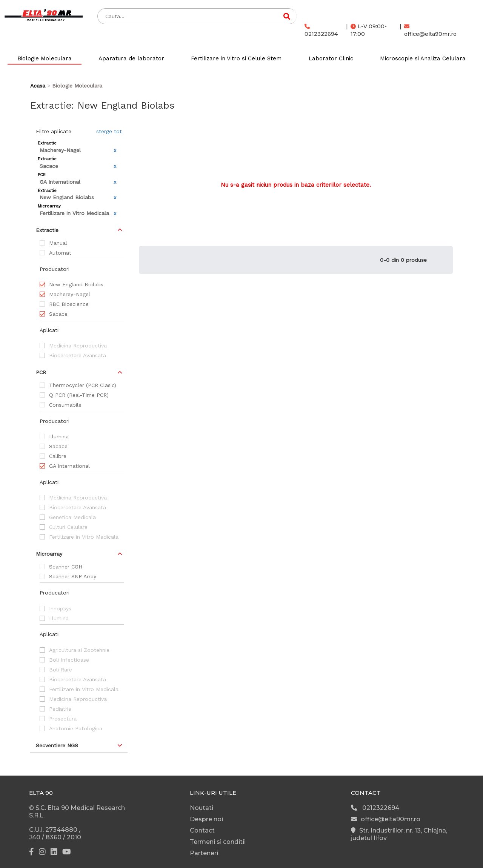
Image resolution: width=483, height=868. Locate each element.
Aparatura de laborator (131, 58)
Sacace (58, 314)
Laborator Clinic (331, 58)
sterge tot (109, 131)
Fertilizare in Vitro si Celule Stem (236, 58)
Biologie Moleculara (45, 58)
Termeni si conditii (218, 842)
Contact (202, 830)
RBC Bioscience (69, 304)
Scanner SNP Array (73, 576)
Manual (58, 243)
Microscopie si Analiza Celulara (423, 58)
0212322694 (321, 31)
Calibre (58, 456)
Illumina (59, 436)
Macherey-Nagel (70, 294)
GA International (69, 466)
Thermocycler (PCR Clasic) (83, 385)
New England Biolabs (76, 284)
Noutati (202, 808)
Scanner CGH (66, 567)
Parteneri (204, 853)
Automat (60, 253)
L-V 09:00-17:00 (369, 30)
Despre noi (206, 819)
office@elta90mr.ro (430, 31)
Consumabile (65, 405)
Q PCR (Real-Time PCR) (79, 395)
